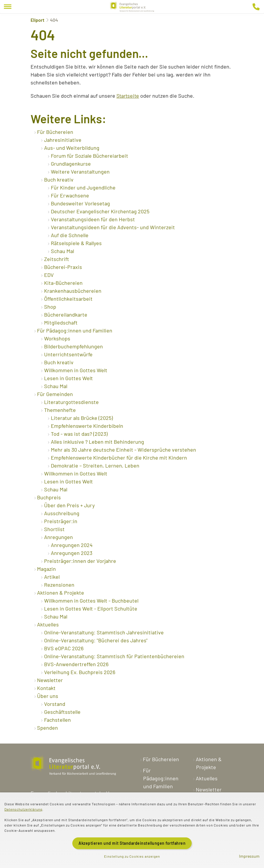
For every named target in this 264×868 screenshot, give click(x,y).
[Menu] (8, 7)
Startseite (128, 96)
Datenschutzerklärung (23, 809)
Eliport (37, 20)
